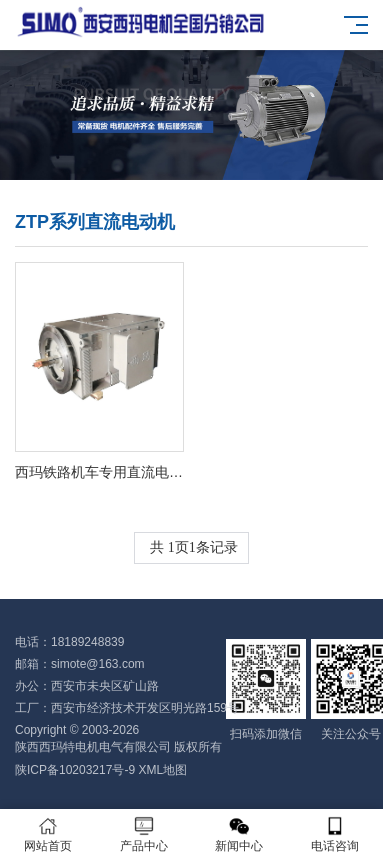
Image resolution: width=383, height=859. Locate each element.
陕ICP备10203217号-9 (75, 770)
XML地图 (162, 770)
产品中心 (144, 834)
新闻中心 (240, 834)
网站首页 (48, 834)
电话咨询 (335, 834)
